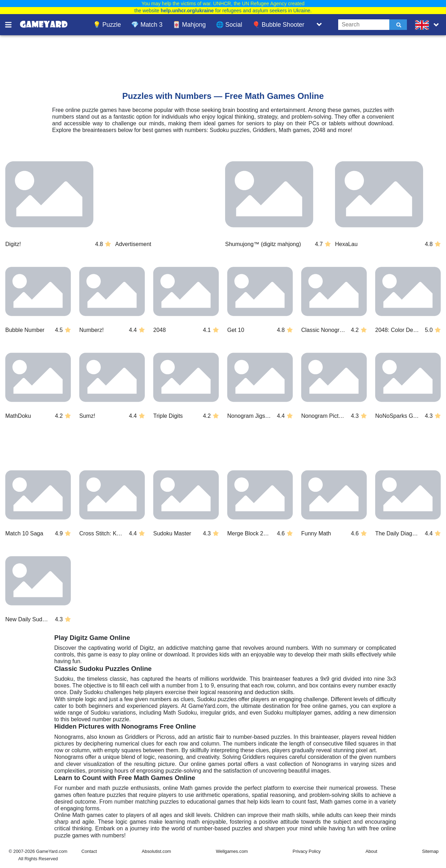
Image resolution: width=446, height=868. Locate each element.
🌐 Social (229, 25)
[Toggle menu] (12, 25)
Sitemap (430, 851)
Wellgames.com (232, 851)
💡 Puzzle (107, 25)
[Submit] (398, 25)
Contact (89, 851)
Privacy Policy (307, 851)
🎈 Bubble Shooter (278, 25)
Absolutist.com (156, 851)
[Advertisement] (180, 57)
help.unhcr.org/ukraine (187, 11)
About (371, 851)
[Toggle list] (319, 25)
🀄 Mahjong (189, 25)
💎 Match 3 (147, 25)
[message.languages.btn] (428, 25)
